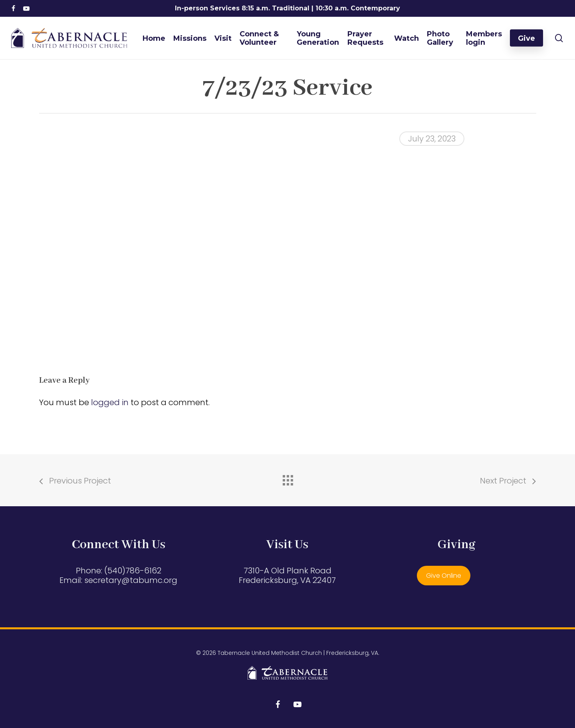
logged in (110, 402)
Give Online (444, 576)
